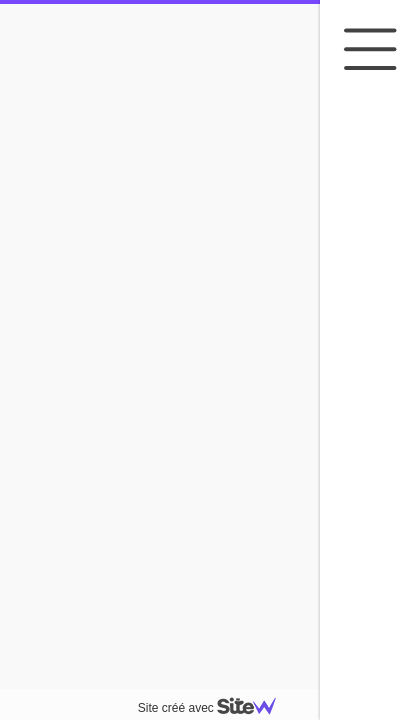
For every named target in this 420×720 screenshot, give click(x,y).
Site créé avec (215, 708)
